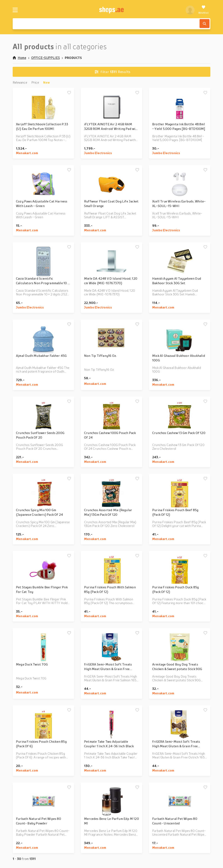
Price (35, 82)
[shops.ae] (112, 10)
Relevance (20, 82)
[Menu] (15, 10)
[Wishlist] (203, 10)
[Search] (205, 24)
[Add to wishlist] (69, 93)
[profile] (190, 10)
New (47, 82)
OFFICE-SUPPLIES (45, 58)
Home (19, 58)
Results (113, 72)
